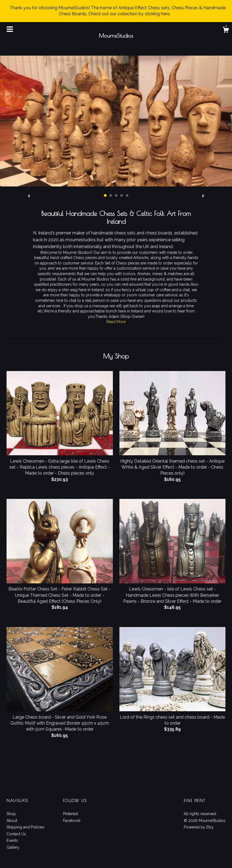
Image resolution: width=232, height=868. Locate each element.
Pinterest (70, 814)
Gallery (13, 847)
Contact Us (16, 834)
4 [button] (122, 195)
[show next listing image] (203, 196)
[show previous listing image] (29, 196)
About (12, 821)
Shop (11, 814)
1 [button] (105, 195)
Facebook (72, 821)
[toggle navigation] (10, 29)
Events (12, 840)
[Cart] (226, 31)
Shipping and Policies (25, 827)
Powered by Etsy (199, 827)
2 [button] (111, 195)
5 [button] (127, 195)
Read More (116, 322)
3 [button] (116, 195)
